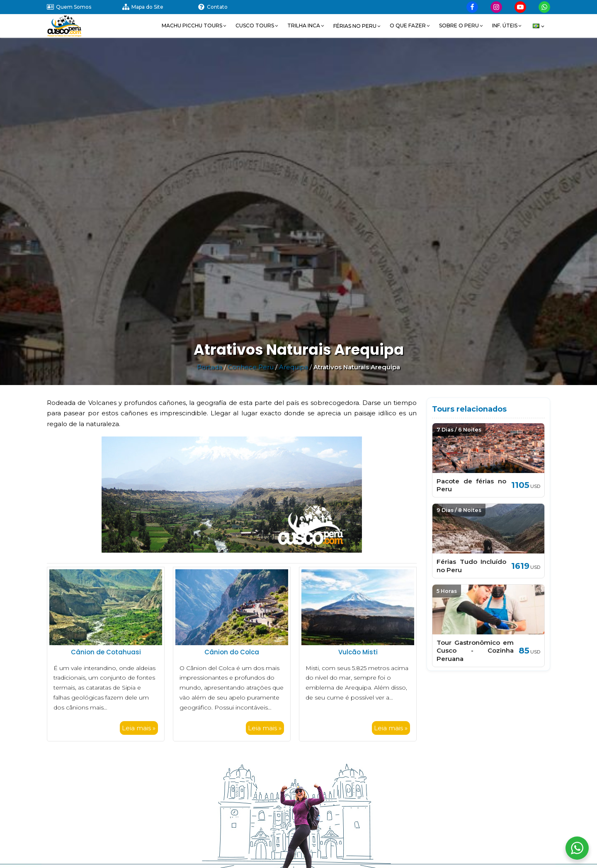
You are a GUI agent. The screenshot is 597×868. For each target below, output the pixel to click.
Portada (210, 367)
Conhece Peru (251, 367)
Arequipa (294, 367)
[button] (194, 26)
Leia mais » (139, 728)
